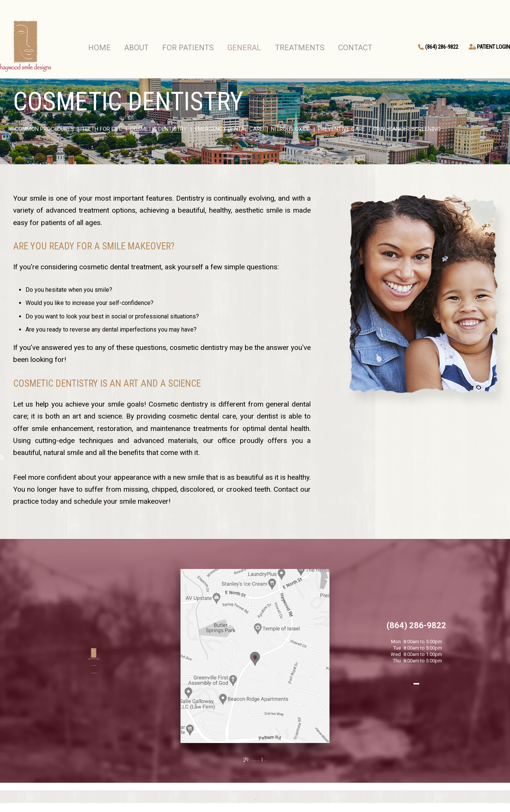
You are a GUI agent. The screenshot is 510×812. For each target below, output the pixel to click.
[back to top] (255, 797)
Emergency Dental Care (229, 129)
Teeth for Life (102, 129)
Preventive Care (342, 129)
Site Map (297, 759)
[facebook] (495, 391)
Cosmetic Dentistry (158, 129)
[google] (495, 406)
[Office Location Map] (255, 651)
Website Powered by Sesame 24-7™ (248, 759)
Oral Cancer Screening (407, 129)
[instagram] (495, 421)
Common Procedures (44, 129)
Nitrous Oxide (290, 129)
